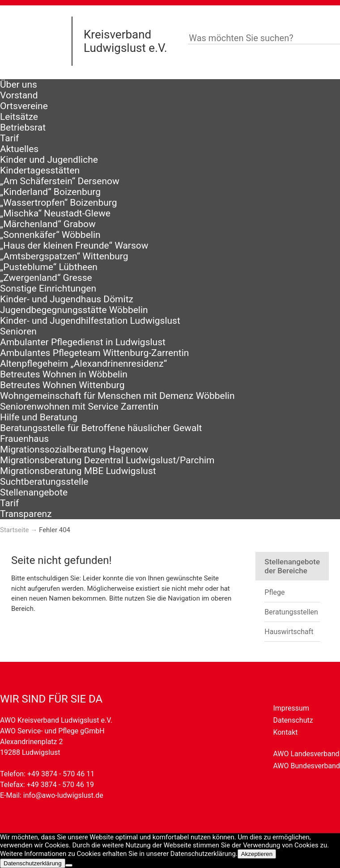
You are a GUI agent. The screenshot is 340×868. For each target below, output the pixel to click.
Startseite (15, 530)
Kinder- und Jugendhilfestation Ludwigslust (90, 321)
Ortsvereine (24, 106)
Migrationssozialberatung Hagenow (74, 449)
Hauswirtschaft (289, 632)
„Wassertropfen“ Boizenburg (59, 203)
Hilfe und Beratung (39, 417)
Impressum (291, 708)
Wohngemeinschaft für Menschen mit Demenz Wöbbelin (117, 396)
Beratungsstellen (291, 612)
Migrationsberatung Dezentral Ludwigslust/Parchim (107, 460)
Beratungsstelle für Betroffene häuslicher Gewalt (101, 428)
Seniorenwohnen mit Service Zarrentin (79, 406)
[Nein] (69, 865)
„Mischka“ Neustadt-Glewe (55, 213)
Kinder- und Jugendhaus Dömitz (67, 299)
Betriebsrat (23, 127)
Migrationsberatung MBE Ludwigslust (78, 471)
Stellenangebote (34, 492)
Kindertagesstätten (40, 170)
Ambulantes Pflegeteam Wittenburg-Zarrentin (94, 353)
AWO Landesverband (306, 754)
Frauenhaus (24, 439)
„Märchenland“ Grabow (48, 224)
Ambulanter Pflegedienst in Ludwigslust (83, 342)
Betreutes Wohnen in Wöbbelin (64, 374)
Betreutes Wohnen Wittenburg (62, 385)
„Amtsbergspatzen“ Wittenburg (64, 256)
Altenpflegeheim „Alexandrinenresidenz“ (83, 364)
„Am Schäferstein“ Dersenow (60, 181)
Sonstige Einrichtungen (48, 288)
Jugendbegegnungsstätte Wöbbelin (74, 310)
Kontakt (285, 732)
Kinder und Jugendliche (49, 160)
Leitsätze (19, 117)
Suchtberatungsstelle (44, 482)
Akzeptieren (257, 854)
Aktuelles (19, 149)
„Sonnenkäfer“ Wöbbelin (50, 235)
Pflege (274, 592)
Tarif (9, 138)
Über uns (19, 85)
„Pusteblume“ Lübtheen (49, 267)
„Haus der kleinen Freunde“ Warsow (74, 246)
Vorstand (19, 95)
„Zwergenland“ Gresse (46, 278)
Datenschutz (293, 720)
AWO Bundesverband (306, 766)
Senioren (18, 331)
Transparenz (26, 514)
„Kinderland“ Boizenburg (50, 192)
